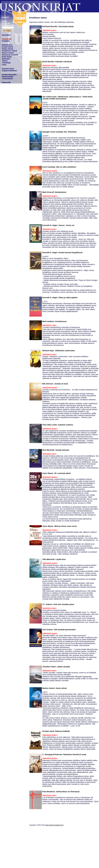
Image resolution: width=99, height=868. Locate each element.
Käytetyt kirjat (8, 69)
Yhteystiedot (7, 79)
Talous (5, 61)
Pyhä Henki (7, 57)
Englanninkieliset (9, 71)
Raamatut (6, 59)
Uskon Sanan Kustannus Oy (54, 825)
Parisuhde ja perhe (10, 55)
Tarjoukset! (7, 39)
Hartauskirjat (7, 49)
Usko (4, 65)
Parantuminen (8, 53)
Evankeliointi (7, 47)
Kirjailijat (6, 41)
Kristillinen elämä (9, 51)
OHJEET (6, 17)
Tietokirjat (6, 63)
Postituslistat (8, 77)
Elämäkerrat (7, 45)
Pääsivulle (6, 82)
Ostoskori (6, 35)
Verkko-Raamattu (9, 75)
